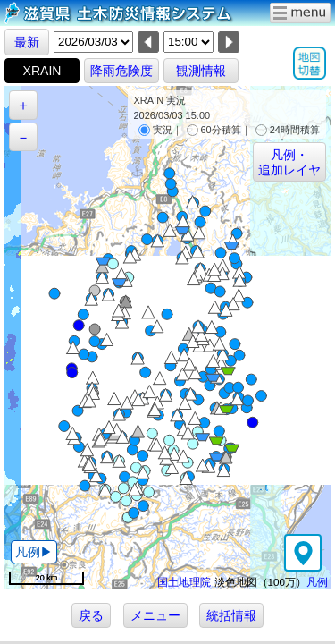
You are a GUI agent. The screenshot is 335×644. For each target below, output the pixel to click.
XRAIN (42, 71)
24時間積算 (288, 130)
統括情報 (231, 615)
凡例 (317, 582)
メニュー (155, 615)
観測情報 (201, 71)
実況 (155, 130)
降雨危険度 (121, 71)
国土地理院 (184, 582)
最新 (27, 42)
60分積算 (214, 130)
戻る (91, 615)
